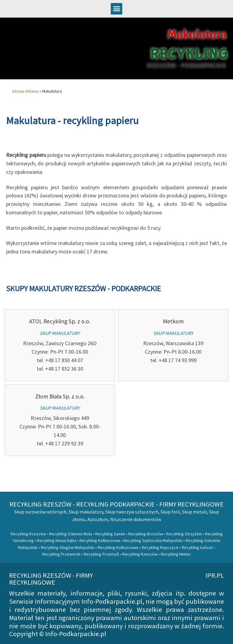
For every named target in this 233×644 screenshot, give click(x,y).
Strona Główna (25, 91)
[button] (116, 9)
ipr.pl (215, 575)
